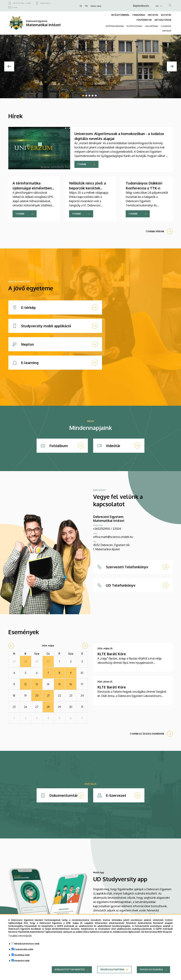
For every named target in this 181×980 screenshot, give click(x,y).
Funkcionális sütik (24, 953)
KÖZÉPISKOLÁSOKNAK (115, 26)
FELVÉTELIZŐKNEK (134, 26)
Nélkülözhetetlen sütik (27, 948)
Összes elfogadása (151, 973)
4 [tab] (93, 96)
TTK (86, 6)
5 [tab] (96, 96)
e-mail (15, 7)
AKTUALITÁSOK (163, 20)
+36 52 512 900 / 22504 (22, 3)
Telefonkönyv (45, 3)
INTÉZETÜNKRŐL (120, 15)
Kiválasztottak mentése (70, 973)
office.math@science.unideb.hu (113, 537)
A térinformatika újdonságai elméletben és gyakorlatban (32, 188)
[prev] (11, 646)
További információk (20, 940)
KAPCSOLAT (167, 31)
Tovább (82, 164)
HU (157, 6)
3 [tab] (89, 96)
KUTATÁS (166, 15)
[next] (85, 646)
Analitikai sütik (22, 959)
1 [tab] (83, 96)
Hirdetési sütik (22, 965)
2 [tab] (86, 96)
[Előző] (9, 66)
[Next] (172, 66)
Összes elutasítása (112, 973)
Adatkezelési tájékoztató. (127, 936)
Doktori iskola (96, 6)
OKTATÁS (153, 15)
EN (161, 6)
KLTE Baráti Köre (112, 654)
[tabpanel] (90, 66)
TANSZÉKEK (139, 15)
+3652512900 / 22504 (107, 529)
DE (81, 6)
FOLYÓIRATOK (144, 20)
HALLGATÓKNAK (151, 26)
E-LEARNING (166, 26)
